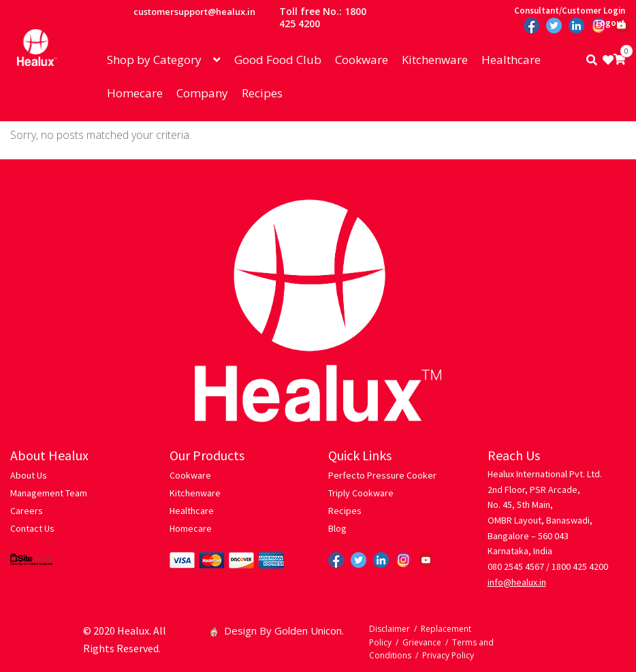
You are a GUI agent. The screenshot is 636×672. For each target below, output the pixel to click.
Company (202, 93)
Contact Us (32, 528)
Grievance (422, 642)
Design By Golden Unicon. (277, 630)
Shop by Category (154, 60)
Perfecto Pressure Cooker (382, 475)
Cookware (362, 60)
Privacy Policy (448, 655)
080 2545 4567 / (519, 566)
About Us (29, 475)
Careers (27, 511)
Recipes (262, 93)
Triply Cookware (361, 493)
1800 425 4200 (580, 566)
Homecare (135, 93)
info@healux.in (517, 582)
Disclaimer (389, 629)
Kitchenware (435, 60)
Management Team (49, 493)
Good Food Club (278, 60)
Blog (337, 528)
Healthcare (511, 60)
